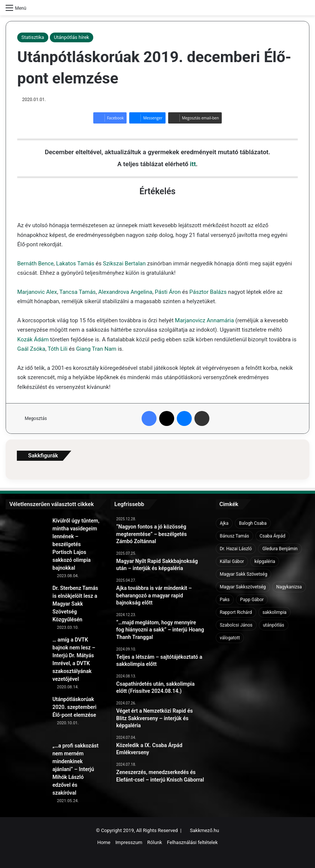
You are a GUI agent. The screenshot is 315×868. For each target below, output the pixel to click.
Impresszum (129, 842)
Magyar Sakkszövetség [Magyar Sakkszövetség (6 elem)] (243, 587)
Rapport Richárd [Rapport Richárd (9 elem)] (236, 612)
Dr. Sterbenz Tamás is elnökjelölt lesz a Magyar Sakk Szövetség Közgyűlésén (75, 604)
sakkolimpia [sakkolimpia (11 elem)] (275, 612)
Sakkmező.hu (205, 830)
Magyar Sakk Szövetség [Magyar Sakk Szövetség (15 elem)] (244, 574)
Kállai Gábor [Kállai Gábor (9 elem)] (232, 561)
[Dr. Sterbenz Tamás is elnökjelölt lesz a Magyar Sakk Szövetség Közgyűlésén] (26, 605)
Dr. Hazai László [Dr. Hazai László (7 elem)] (236, 549)
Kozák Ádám (33, 339)
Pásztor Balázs (208, 292)
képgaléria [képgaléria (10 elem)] (265, 561)
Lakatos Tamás (75, 264)
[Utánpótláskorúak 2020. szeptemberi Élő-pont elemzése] (26, 716)
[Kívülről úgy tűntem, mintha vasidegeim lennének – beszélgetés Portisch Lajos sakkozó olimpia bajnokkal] (26, 537)
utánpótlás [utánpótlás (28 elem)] (274, 625)
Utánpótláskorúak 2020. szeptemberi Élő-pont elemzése (75, 707)
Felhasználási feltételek (192, 842)
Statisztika (33, 37)
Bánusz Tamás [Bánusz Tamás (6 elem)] (234, 536)
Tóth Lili (57, 349)
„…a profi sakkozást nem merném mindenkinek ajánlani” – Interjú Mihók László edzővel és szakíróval (75, 769)
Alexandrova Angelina (125, 292)
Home (104, 842)
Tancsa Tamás (78, 292)
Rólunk (155, 842)
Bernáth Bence (35, 264)
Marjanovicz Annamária (204, 320)
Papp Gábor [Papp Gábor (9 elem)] (252, 600)
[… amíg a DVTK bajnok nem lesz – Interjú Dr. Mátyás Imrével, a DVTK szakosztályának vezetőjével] (26, 657)
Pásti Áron (168, 292)
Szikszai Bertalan (124, 264)
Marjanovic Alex (37, 292)
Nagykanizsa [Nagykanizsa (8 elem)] (289, 587)
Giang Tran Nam (96, 349)
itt (193, 164)
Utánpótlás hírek (72, 37)
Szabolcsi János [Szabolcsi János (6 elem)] (236, 625)
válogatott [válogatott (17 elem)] (230, 638)
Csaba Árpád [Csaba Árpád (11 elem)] (272, 536)
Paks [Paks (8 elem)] (225, 600)
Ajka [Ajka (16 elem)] (224, 523)
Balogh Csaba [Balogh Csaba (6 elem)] (253, 523)
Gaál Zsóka (31, 349)
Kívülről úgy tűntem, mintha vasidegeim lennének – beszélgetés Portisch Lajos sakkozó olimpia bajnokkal (76, 544)
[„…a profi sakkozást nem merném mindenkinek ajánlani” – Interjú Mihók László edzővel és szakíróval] (26, 762)
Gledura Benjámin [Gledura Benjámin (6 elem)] (280, 549)
